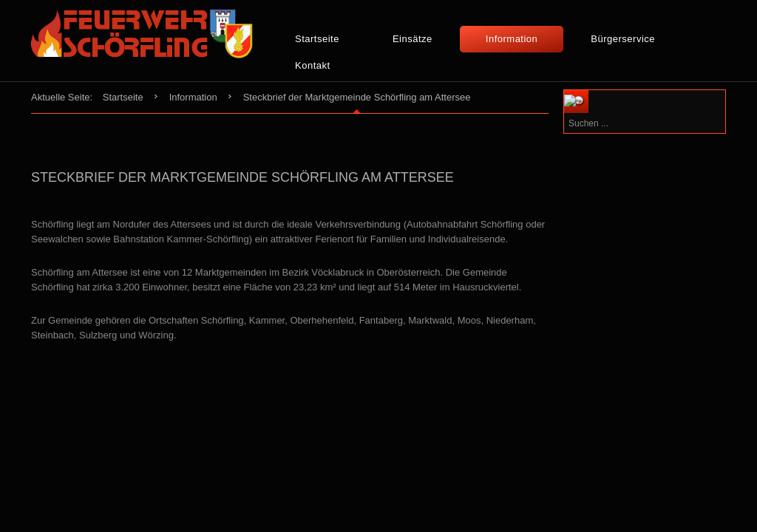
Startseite (317, 39)
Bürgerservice (623, 39)
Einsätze (413, 39)
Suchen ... (609, 91)
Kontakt (313, 65)
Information (512, 39)
